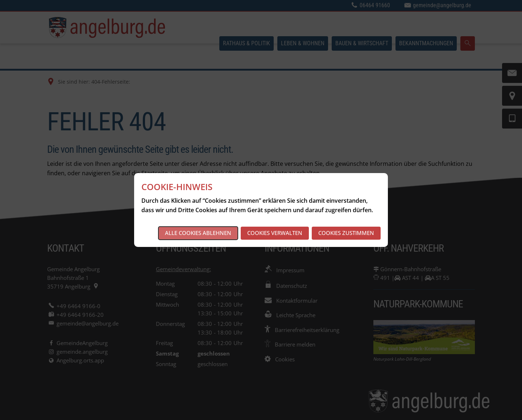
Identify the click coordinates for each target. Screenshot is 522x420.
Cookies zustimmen (346, 233)
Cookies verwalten (275, 233)
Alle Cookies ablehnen (198, 233)
